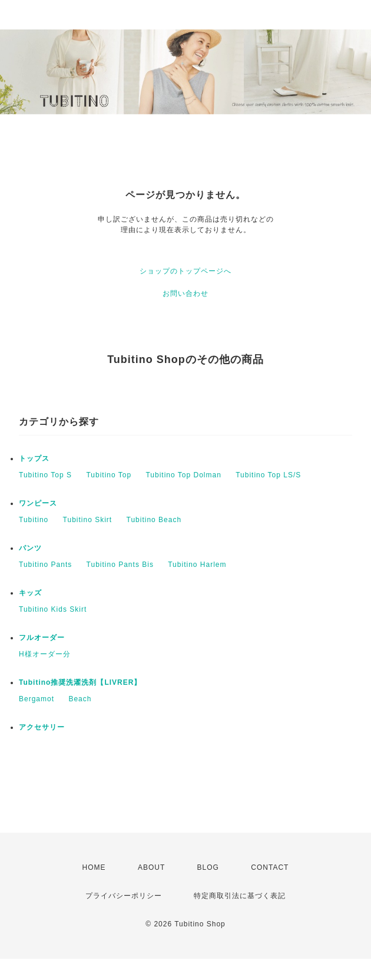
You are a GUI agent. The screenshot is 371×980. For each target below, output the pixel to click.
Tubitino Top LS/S (268, 475)
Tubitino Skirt (88, 520)
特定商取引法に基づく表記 (240, 896)
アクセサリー (42, 727)
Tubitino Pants (45, 565)
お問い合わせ (185, 293)
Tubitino (34, 520)
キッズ (30, 593)
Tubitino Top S (45, 475)
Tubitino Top (109, 475)
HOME (94, 867)
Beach (80, 699)
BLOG (208, 867)
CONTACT (270, 867)
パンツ (30, 548)
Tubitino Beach (154, 520)
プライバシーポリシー (124, 896)
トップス (34, 458)
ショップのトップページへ (185, 271)
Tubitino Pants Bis (120, 565)
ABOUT (151, 867)
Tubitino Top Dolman (183, 475)
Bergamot (37, 699)
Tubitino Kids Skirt (53, 609)
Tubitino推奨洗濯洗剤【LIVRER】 (80, 682)
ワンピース (38, 503)
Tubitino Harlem (197, 565)
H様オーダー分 (45, 654)
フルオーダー (42, 638)
